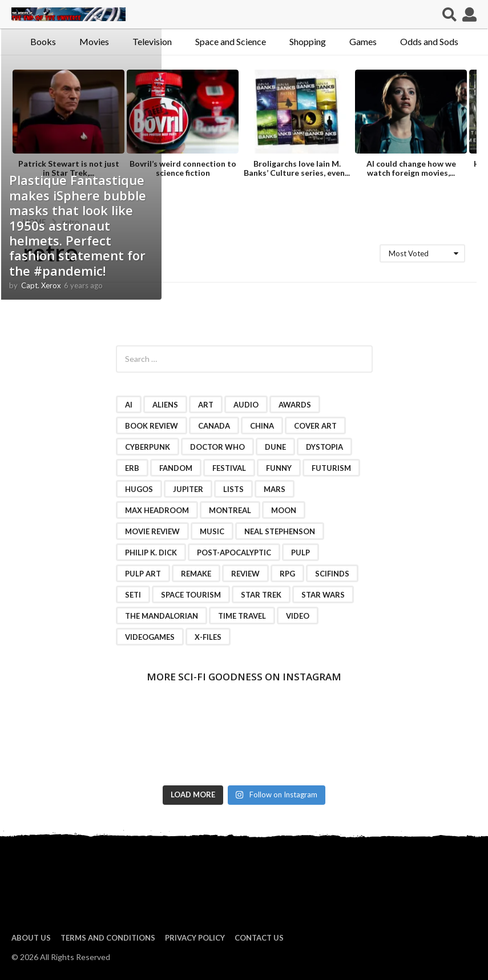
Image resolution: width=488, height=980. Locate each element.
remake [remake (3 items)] (196, 574)
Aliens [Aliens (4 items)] (165, 405)
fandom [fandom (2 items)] (176, 468)
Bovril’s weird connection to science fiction (183, 168)
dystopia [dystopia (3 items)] (324, 447)
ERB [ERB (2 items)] (132, 468)
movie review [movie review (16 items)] (152, 531)
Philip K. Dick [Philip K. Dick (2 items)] (151, 552)
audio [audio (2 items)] (246, 405)
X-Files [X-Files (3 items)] (208, 637)
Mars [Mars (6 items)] (275, 489)
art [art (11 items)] (206, 405)
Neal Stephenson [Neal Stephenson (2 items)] (280, 531)
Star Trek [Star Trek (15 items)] (261, 595)
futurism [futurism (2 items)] (331, 468)
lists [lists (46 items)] (233, 489)
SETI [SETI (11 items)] (133, 595)
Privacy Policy (195, 938)
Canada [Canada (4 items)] (214, 426)
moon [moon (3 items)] (284, 510)
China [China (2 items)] (262, 426)
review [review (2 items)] (245, 574)
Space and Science (231, 41)
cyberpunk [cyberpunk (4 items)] (148, 447)
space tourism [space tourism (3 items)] (191, 595)
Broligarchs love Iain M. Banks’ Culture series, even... (297, 168)
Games (363, 41)
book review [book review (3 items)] (152, 426)
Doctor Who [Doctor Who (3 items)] (217, 447)
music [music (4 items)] (212, 531)
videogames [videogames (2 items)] (150, 637)
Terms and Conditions (108, 938)
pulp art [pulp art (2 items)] (143, 574)
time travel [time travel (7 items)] (242, 616)
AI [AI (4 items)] (129, 405)
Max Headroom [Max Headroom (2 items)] (157, 510)
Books (43, 41)
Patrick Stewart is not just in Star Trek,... (69, 168)
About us (31, 938)
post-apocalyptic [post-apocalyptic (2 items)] (234, 552)
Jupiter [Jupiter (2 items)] (188, 489)
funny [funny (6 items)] (279, 468)
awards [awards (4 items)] (295, 405)
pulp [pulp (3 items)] (301, 552)
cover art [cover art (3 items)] (315, 426)
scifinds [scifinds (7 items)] (332, 574)
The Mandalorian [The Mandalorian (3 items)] (162, 616)
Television (152, 41)
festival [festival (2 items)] (229, 468)
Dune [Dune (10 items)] (275, 447)
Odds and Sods (429, 41)
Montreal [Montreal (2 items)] (230, 510)
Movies (94, 41)
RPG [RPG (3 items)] (287, 574)
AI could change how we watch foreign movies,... (411, 168)
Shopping (308, 41)
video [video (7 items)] (298, 616)
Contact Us (259, 938)
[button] (449, 14)
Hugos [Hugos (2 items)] (139, 489)
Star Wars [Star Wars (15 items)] (323, 595)
